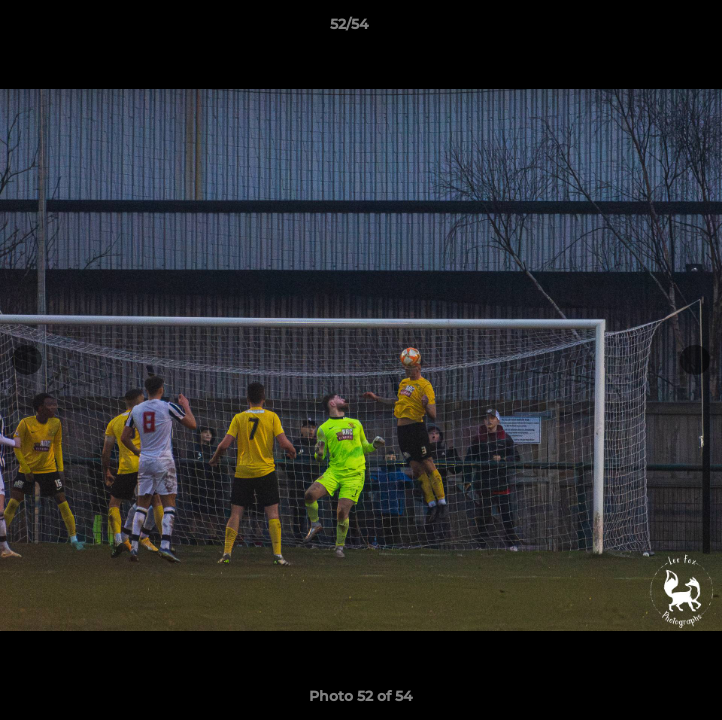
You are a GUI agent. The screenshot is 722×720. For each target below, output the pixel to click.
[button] (650, 29)
